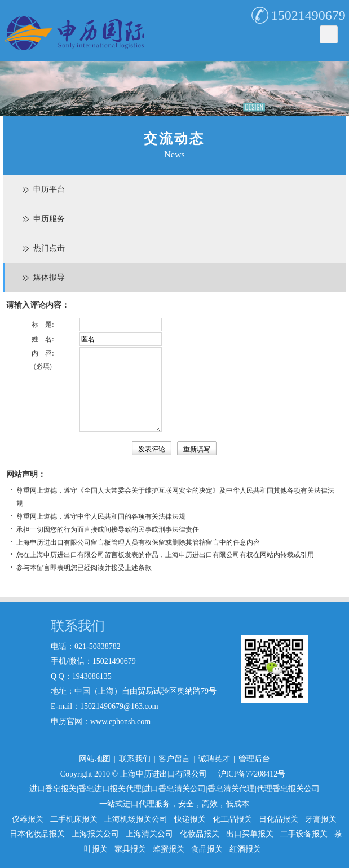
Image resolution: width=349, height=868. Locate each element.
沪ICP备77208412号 (252, 774)
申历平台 (49, 189)
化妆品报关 (200, 834)
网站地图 (95, 759)
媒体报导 (49, 277)
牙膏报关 (321, 819)
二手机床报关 (74, 819)
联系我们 (135, 759)
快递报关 (190, 819)
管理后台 (254, 759)
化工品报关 (232, 819)
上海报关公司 (95, 834)
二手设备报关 (304, 834)
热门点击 (49, 248)
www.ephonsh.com (120, 722)
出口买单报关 (250, 834)
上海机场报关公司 (136, 819)
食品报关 (207, 849)
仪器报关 (28, 819)
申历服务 (49, 219)
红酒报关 (245, 849)
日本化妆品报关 (37, 834)
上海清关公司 (149, 834)
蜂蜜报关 (169, 849)
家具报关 (130, 849)
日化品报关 (279, 819)
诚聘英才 (214, 759)
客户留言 (174, 759)
